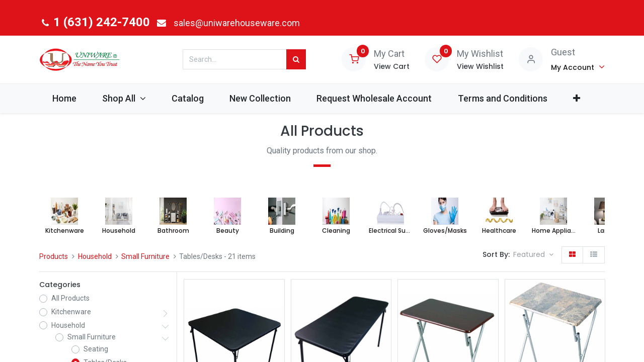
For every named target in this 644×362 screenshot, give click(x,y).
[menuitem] (64, 98)
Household (95, 256)
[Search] (296, 59)
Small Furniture (145, 256)
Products (54, 256)
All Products (70, 298)
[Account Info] (578, 67)
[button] (576, 98)
